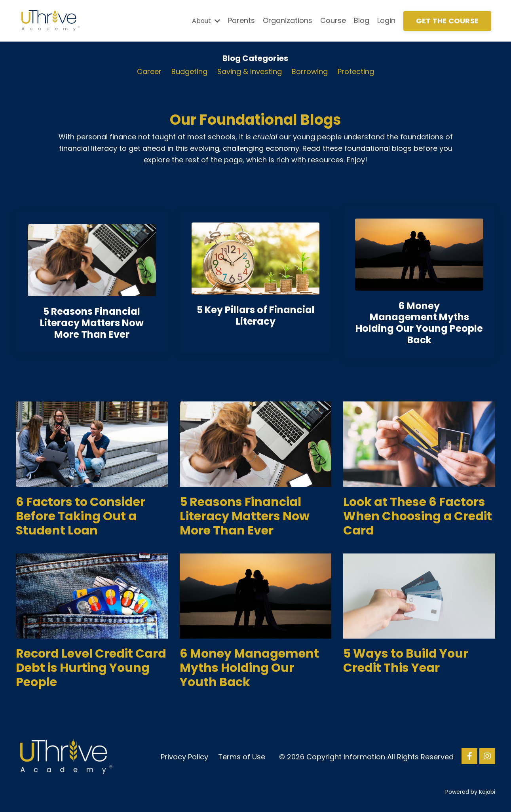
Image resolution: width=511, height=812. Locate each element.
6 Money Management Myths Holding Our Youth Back (249, 668)
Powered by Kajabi (470, 792)
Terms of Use (242, 757)
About (206, 21)
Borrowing (310, 71)
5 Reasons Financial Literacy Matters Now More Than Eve (92, 323)
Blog (362, 20)
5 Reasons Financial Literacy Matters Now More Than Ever (245, 516)
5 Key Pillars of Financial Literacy (256, 316)
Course (333, 20)
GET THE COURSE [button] (447, 21)
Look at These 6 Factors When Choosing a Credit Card (418, 516)
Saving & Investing (250, 71)
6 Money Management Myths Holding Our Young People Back (419, 323)
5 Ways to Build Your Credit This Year (406, 661)
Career (149, 71)
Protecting (356, 71)
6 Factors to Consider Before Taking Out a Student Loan (81, 516)
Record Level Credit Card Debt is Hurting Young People (91, 668)
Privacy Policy (184, 757)
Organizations (288, 20)
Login (386, 20)
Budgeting (189, 71)
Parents (241, 20)
